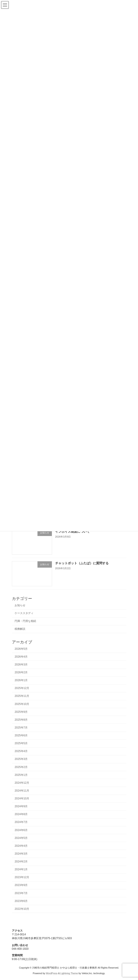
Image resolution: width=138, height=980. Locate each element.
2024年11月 (22, 791)
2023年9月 (21, 885)
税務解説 (20, 629)
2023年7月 (21, 893)
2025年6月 (21, 735)
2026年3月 (21, 665)
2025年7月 (21, 728)
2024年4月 (21, 846)
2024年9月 (21, 806)
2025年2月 (21, 767)
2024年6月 (21, 830)
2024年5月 (21, 838)
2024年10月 (22, 798)
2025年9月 (21, 712)
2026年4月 (21, 657)
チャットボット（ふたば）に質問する (82, 563)
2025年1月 (21, 775)
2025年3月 (21, 759)
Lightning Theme (69, 973)
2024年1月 (21, 869)
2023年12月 (22, 877)
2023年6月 (21, 901)
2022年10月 (22, 909)
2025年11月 (22, 696)
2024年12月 (22, 783)
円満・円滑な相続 (25, 621)
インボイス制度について (72, 532)
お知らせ (20, 605)
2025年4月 (21, 751)
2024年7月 (21, 822)
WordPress (52, 973)
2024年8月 (21, 814)
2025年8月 (21, 720)
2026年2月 (21, 672)
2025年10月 (22, 704)
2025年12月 (22, 688)
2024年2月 (21, 862)
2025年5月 (21, 743)
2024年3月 (21, 854)
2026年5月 (21, 649)
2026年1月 (21, 680)
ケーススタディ (24, 613)
